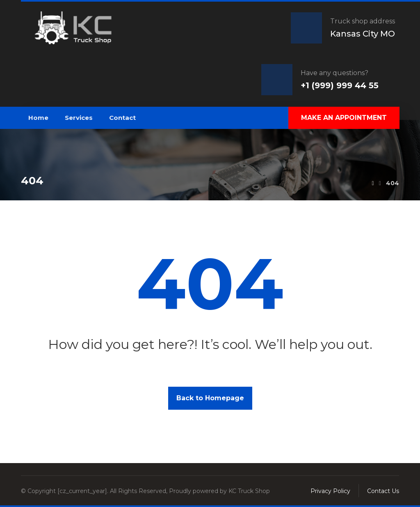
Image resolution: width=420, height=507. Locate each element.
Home (38, 118)
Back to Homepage (210, 398)
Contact (122, 118)
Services (79, 118)
